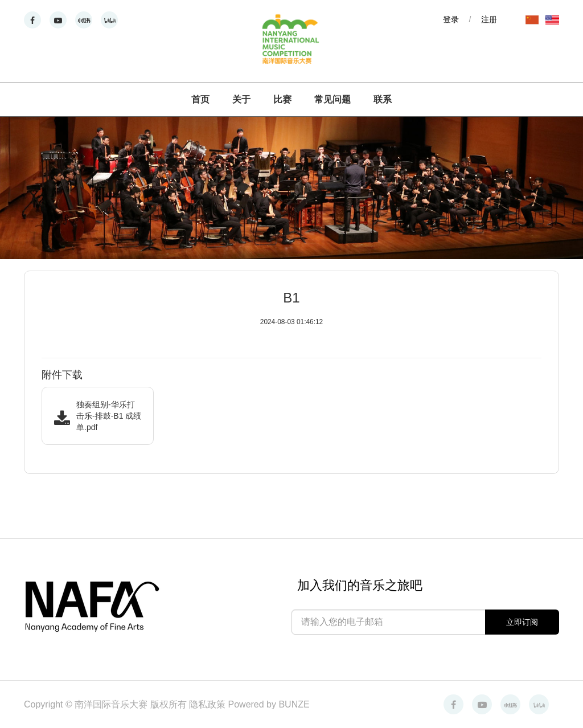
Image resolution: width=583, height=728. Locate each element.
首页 (200, 99)
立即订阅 (522, 622)
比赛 (282, 99)
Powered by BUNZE (269, 704)
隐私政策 (208, 704)
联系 (383, 99)
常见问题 (332, 99)
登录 (451, 19)
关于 (241, 99)
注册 (489, 19)
